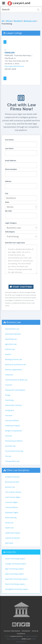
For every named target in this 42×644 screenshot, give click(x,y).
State (7, 202)
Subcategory (10, 232)
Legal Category (11, 223)
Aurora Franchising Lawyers (15, 559)
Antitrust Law (10, 349)
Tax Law (8, 456)
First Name (9, 140)
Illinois (9, 21)
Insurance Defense (12, 420)
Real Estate (9, 543)
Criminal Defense (11, 507)
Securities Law (10, 446)
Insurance (9, 415)
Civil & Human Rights (13, 497)
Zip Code (8, 211)
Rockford (18, 21)
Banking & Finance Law (14, 359)
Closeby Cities (11, 552)
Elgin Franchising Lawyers (14, 569)
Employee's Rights (12, 512)
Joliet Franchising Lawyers (15, 574)
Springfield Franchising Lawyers (17, 589)
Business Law (30, 21)
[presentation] (22, 279)
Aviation (8, 354)
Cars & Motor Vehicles (13, 492)
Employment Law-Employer (15, 390)
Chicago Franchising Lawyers (16, 564)
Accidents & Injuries (12, 477)
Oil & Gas (9, 436)
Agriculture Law (11, 344)
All (3, 21)
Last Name (9, 148)
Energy (8, 395)
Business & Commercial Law (15, 364)
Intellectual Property (13, 426)
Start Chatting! (21, 287)
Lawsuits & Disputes (12, 538)
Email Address (11, 161)
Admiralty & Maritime (13, 334)
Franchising (9, 400)
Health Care (9, 528)
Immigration (10, 410)
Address (8, 181)
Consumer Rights (11, 502)
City (7, 193)
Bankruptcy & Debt (12, 482)
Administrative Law (12, 329)
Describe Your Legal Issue (15, 243)
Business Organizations (14, 370)
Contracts (9, 385)
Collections (9, 375)
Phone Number (11, 169)
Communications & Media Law (16, 380)
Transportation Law (12, 461)
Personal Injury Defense (14, 441)
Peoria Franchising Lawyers (15, 584)
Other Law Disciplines (18, 470)
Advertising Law (11, 339)
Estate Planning (11, 518)
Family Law (9, 523)
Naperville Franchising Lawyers (16, 579)
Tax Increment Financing (14, 451)
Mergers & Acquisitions (14, 431)
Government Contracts (13, 405)
